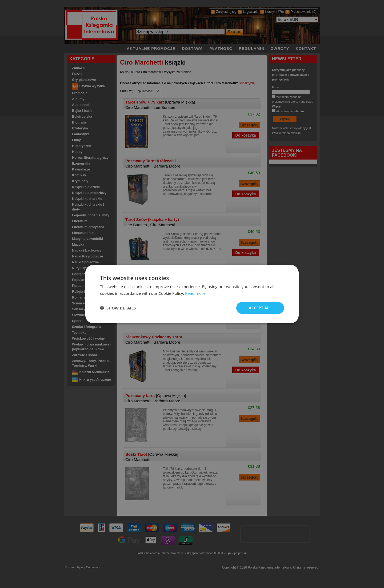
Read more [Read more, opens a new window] (195, 293)
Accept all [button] (260, 308)
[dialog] (192, 294)
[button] (118, 308)
